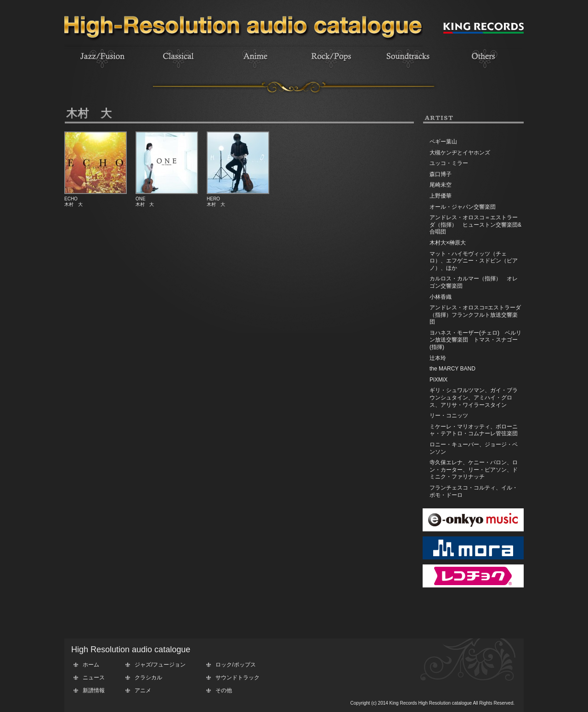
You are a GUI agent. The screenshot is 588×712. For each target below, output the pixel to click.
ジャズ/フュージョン (160, 665)
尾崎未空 (441, 185)
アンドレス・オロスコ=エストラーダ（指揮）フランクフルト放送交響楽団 (475, 315)
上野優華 (441, 196)
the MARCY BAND (452, 369)
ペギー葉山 (443, 142)
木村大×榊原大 (448, 243)
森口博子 (441, 174)
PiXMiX (438, 380)
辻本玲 (438, 358)
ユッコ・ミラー (449, 163)
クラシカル (148, 678)
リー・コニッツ (449, 416)
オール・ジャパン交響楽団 (463, 207)
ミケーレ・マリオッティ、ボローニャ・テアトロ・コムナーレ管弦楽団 (474, 430)
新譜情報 (94, 690)
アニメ (143, 690)
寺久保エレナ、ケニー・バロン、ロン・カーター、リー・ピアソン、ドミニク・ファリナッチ (474, 470)
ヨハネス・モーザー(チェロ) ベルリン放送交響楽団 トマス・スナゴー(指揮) (475, 340)
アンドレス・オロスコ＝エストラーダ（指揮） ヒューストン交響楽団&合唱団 (475, 225)
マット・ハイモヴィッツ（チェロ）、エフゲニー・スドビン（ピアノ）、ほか (474, 261)
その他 (224, 690)
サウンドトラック (237, 678)
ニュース (94, 678)
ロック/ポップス (235, 665)
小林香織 (441, 297)
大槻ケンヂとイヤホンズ (460, 153)
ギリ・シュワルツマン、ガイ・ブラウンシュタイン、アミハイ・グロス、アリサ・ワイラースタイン (474, 397)
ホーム (91, 665)
